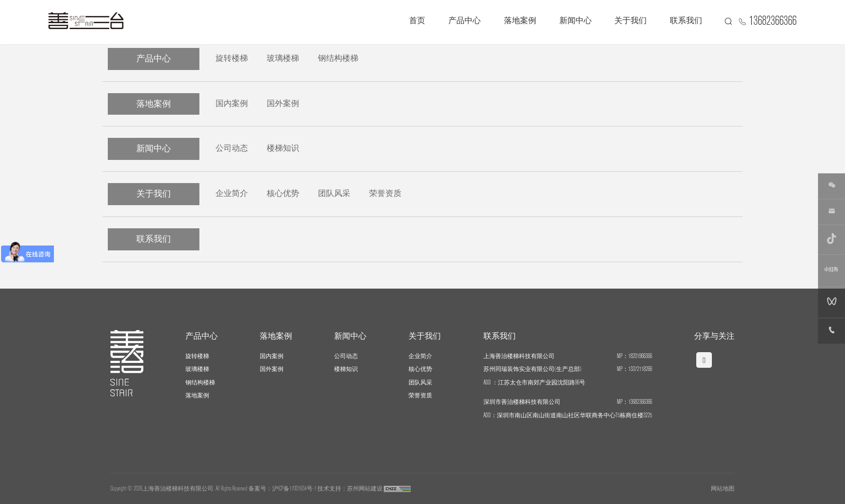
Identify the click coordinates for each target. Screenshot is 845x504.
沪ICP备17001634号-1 (294, 489)
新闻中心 (576, 21)
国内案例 (232, 103)
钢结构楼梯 (338, 58)
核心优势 (283, 194)
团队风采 (334, 194)
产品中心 (465, 21)
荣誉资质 (385, 194)
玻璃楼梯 (283, 58)
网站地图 (723, 489)
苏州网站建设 (365, 489)
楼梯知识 (283, 148)
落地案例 (520, 21)
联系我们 (686, 21)
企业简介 (232, 194)
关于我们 (631, 21)
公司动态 (232, 148)
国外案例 (283, 103)
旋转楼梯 (232, 58)
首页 (417, 21)
